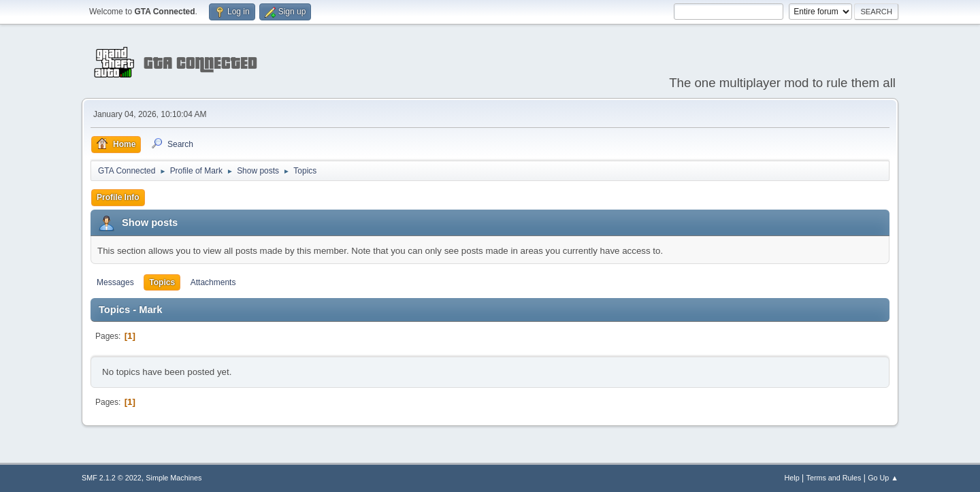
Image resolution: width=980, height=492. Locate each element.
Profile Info (118, 197)
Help (792, 478)
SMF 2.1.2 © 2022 (112, 478)
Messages (115, 282)
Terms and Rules (834, 478)
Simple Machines (174, 478)
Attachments (213, 282)
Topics (162, 282)
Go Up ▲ (883, 478)
